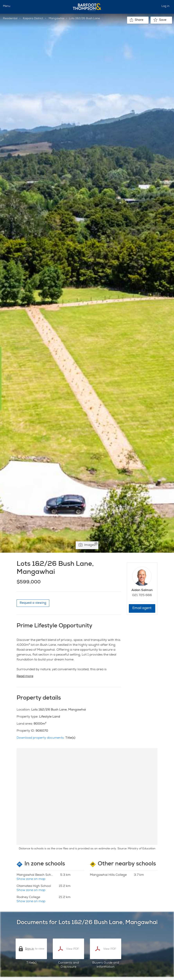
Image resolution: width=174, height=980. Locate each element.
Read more (25, 676)
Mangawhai (57, 19)
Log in (165, 6)
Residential (10, 19)
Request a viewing (33, 603)
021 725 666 (142, 596)
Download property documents (40, 738)
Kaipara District (33, 19)
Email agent (142, 608)
